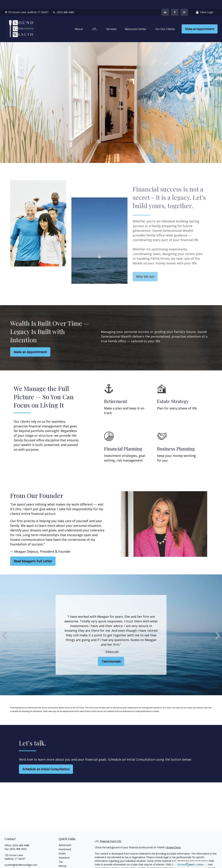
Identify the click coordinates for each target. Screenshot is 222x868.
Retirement (65, 836)
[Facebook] (175, 3)
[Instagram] (19, 862)
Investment (65, 840)
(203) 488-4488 (63, 4)
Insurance (64, 849)
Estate (62, 845)
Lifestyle (63, 861)
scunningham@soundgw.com (21, 856)
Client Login (204, 4)
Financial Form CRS (110, 832)
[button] (79, 20)
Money (63, 857)
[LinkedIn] (165, 3)
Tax (61, 853)
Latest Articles (67, 865)
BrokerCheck (174, 839)
